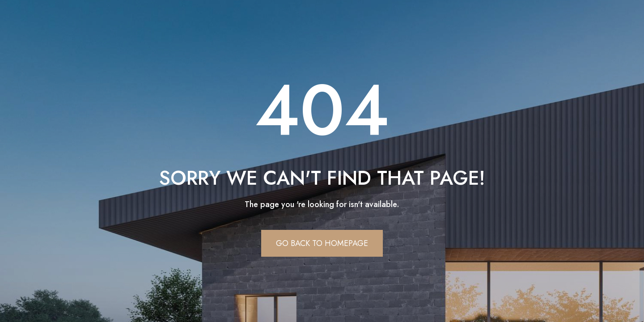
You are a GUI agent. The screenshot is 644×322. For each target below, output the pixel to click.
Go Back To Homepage (322, 243)
